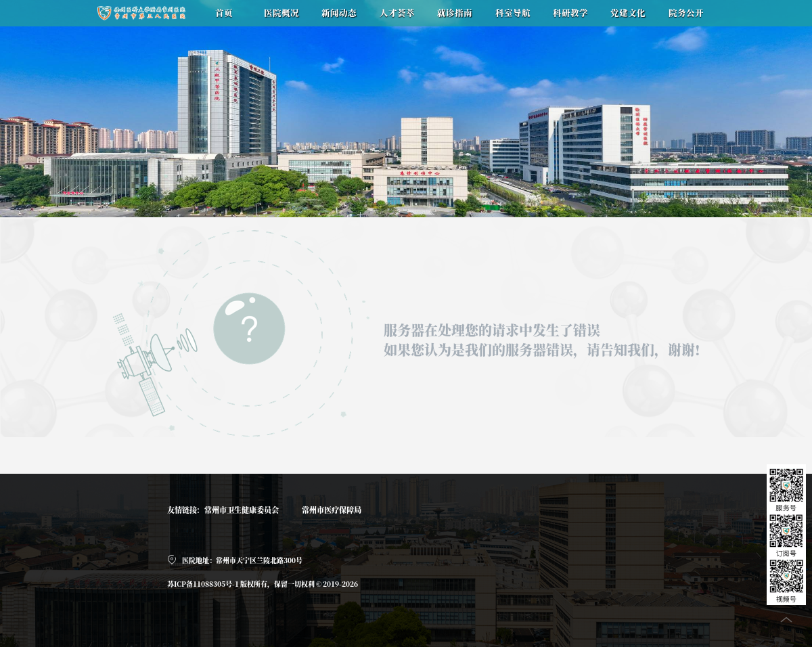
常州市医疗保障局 (332, 510)
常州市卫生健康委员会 (242, 510)
